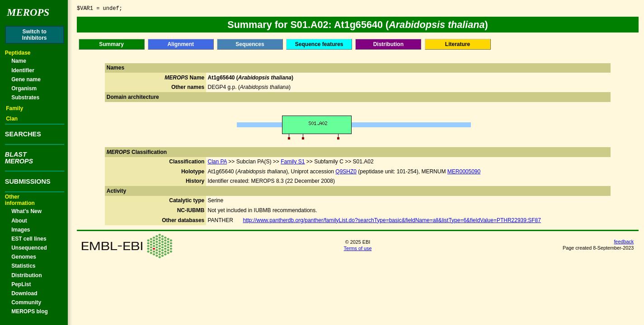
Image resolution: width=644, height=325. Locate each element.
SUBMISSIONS (28, 181)
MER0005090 (464, 172)
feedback (624, 241)
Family (14, 108)
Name (19, 61)
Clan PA (217, 162)
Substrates (25, 97)
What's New (26, 211)
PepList (21, 284)
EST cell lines (29, 239)
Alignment (181, 44)
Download (24, 293)
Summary (111, 44)
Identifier (23, 70)
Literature (458, 44)
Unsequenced (29, 248)
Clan (12, 119)
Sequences (250, 44)
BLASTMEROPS (19, 158)
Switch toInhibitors (35, 35)
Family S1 (293, 162)
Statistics (23, 266)
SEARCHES (23, 134)
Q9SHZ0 (346, 172)
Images (21, 230)
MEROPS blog (30, 311)
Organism (24, 88)
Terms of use (358, 248)
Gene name (26, 79)
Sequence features (319, 44)
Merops (28, 12)
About (19, 221)
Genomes (24, 257)
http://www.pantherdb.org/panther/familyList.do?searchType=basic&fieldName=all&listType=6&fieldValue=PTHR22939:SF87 (392, 220)
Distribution (26, 275)
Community (26, 302)
